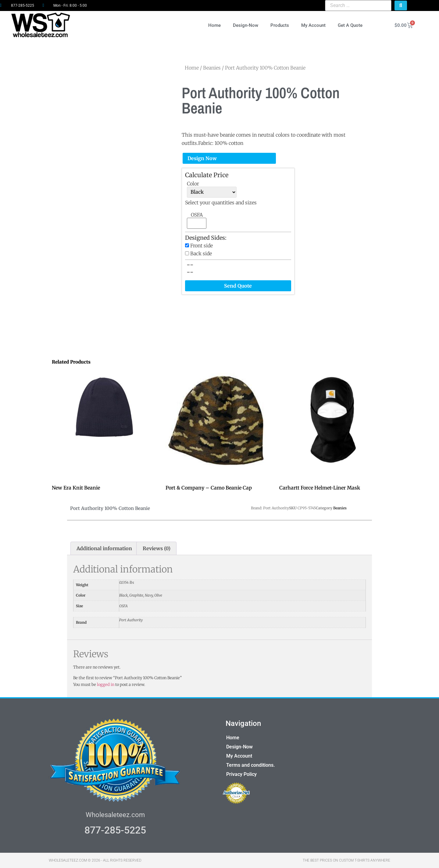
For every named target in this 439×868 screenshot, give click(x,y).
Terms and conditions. (251, 765)
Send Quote (238, 286)
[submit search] (401, 5)
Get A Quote (350, 25)
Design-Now (246, 25)
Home (214, 25)
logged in (106, 685)
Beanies (212, 68)
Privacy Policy (241, 774)
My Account (313, 25)
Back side (201, 253)
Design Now (202, 158)
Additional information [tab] (104, 548)
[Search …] (358, 5)
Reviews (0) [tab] (157, 548)
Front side (202, 246)
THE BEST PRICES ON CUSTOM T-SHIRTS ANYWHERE (346, 860)
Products (280, 25)
